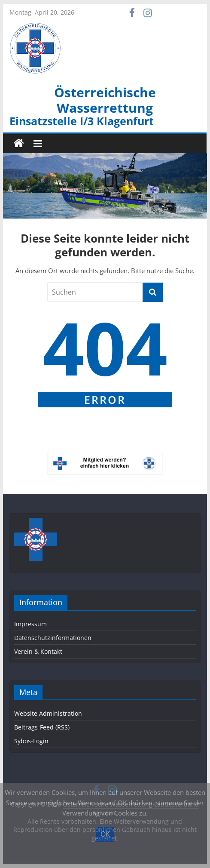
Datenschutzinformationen (53, 638)
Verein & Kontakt (38, 651)
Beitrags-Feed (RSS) (42, 727)
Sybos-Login (31, 741)
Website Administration (48, 713)
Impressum (30, 624)
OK (105, 834)
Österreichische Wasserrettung (105, 100)
